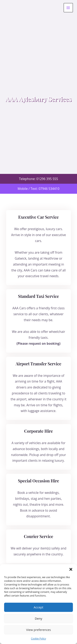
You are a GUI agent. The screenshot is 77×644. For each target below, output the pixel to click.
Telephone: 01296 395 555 (38, 179)
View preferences (38, 630)
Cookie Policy (38, 639)
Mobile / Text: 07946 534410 (39, 189)
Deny (38, 618)
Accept (38, 607)
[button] (71, 569)
